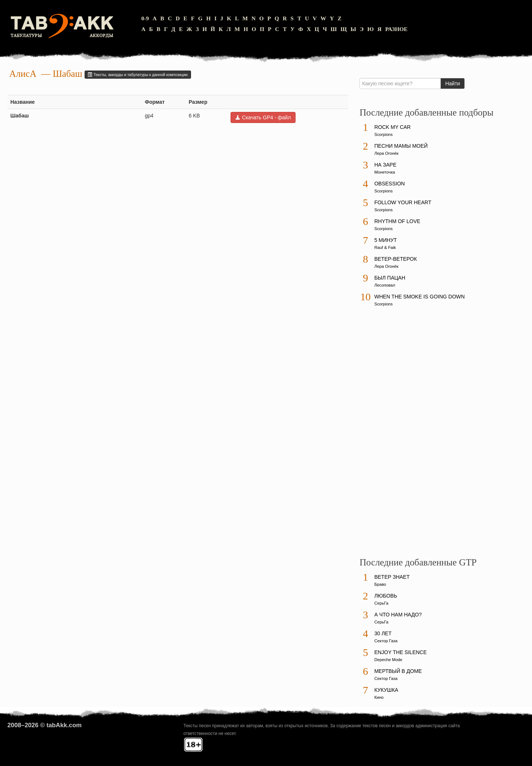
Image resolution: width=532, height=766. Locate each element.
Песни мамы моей (401, 146)
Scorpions (383, 134)
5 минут (386, 240)
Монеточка (385, 172)
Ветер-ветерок (395, 259)
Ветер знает (392, 577)
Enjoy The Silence (400, 652)
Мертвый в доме (398, 671)
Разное (397, 29)
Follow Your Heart (403, 202)
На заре (385, 165)
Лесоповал (385, 285)
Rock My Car (393, 127)
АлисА (23, 74)
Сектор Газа (386, 641)
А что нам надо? (398, 615)
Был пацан (390, 278)
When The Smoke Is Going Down (420, 297)
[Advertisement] (415, 435)
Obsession (389, 184)
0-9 (145, 18)
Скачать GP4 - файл (263, 117)
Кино (379, 697)
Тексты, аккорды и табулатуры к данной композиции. (138, 75)
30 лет (383, 633)
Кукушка (386, 690)
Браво (380, 584)
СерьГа (381, 603)
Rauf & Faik (385, 247)
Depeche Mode (388, 660)
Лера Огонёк (386, 153)
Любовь (386, 596)
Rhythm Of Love (397, 221)
